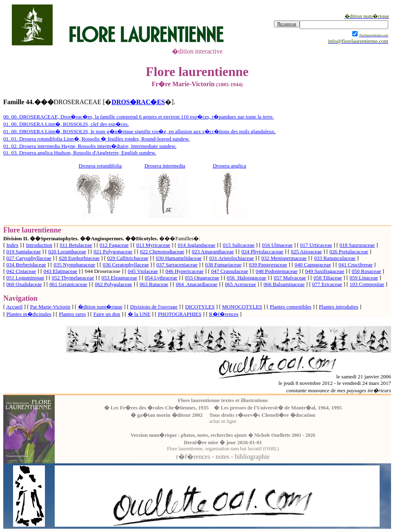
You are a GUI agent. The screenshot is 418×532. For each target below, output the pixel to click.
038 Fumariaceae (223, 265)
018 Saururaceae (357, 245)
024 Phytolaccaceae (262, 251)
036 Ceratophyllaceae (126, 265)
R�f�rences (224, 314)
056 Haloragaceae (246, 278)
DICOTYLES (200, 307)
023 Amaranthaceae (213, 251)
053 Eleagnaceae (120, 278)
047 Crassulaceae (230, 271)
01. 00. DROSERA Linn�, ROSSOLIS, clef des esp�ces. (66, 124)
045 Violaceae (143, 271)
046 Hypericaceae (184, 271)
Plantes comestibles (291, 307)
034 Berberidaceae (26, 265)
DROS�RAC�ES (138, 102)
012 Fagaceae (114, 245)
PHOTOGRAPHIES (180, 314)
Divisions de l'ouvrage (154, 307)
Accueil (14, 307)
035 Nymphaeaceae (74, 265)
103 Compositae (367, 284)
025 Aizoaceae (306, 251)
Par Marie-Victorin (50, 307)
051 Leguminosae (26, 278)
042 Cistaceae (21, 271)
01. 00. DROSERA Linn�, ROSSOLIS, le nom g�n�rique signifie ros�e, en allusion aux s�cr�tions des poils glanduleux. (139, 131)
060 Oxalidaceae (24, 284)
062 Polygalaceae (113, 284)
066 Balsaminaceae (284, 284)
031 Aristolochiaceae (231, 258)
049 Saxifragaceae (325, 271)
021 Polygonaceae (113, 251)
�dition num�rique (100, 307)
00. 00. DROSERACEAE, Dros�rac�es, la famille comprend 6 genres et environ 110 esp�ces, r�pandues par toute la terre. (139, 117)
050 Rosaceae (367, 271)
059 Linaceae (364, 278)
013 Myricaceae (153, 245)
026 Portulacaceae (349, 251)
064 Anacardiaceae (197, 284)
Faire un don (107, 314)
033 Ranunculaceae (335, 258)
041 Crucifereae (355, 265)
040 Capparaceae (313, 265)
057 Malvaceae (290, 278)
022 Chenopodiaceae (162, 251)
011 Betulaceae (76, 245)
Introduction (39, 245)
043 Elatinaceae (61, 271)
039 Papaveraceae (268, 265)
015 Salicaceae (239, 245)
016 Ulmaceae (277, 245)
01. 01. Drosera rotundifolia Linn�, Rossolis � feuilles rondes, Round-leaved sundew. (97, 139)
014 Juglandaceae (196, 245)
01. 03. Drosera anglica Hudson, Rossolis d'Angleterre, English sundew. (80, 153)
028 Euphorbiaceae (79, 258)
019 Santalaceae (24, 251)
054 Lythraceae (161, 278)
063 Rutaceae (154, 284)
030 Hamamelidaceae (179, 258)
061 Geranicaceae (68, 284)
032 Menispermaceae (284, 258)
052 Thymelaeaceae (73, 278)
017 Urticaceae (316, 245)
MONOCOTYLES (242, 307)
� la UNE (139, 314)
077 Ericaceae (327, 284)
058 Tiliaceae (328, 278)
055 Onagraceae (202, 278)
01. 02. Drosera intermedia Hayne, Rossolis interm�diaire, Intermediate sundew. (90, 146)
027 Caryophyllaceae (29, 258)
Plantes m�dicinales (29, 314)
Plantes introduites (338, 307)
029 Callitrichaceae (128, 258)
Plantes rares (72, 314)
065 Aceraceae (240, 284)
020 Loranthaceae (67, 251)
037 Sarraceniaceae (177, 265)
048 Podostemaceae (277, 271)
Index (13, 245)
